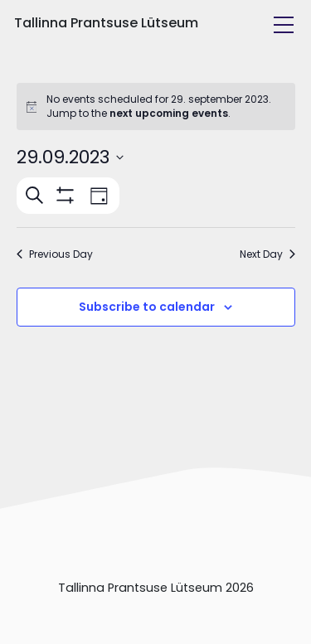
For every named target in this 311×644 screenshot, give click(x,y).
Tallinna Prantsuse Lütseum (106, 23)
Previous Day (55, 254)
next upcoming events (169, 113)
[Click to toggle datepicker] (70, 157)
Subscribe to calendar (147, 307)
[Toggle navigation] (284, 25)
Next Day (267, 254)
